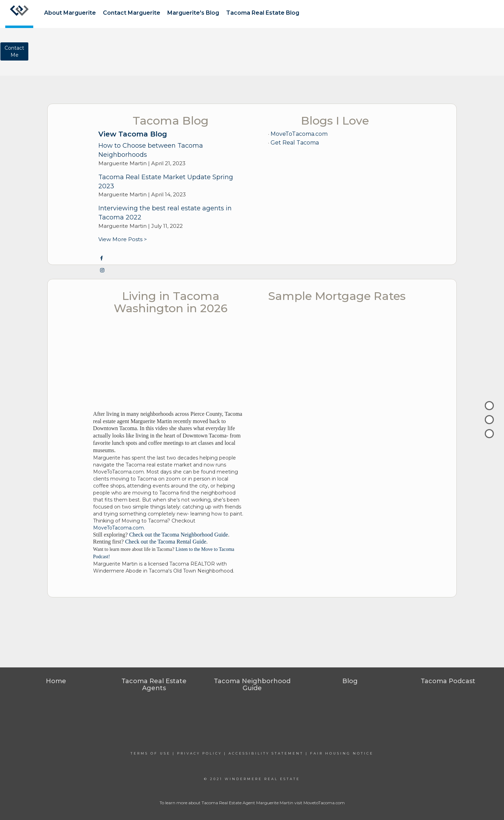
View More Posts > (123, 239)
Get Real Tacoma (295, 143)
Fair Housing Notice (342, 753)
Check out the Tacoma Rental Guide (166, 542)
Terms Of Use (150, 753)
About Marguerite (70, 13)
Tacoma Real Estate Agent (228, 803)
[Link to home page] (19, 14)
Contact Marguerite (132, 13)
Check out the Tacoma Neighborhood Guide (179, 535)
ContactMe (14, 51)
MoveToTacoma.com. (119, 528)
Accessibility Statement (266, 753)
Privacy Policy (199, 753)
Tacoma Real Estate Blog (263, 13)
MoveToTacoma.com (299, 134)
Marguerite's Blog (193, 13)
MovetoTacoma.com (324, 803)
